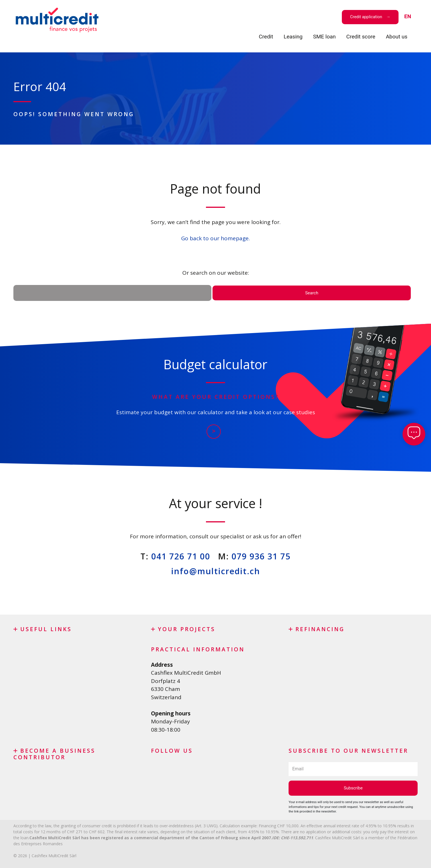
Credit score (361, 37)
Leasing (293, 37)
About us (397, 37)
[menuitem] (408, 17)
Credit (266, 37)
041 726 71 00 (181, 556)
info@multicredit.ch (216, 571)
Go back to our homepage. (215, 238)
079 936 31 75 (261, 556)
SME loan (324, 37)
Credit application (366, 17)
